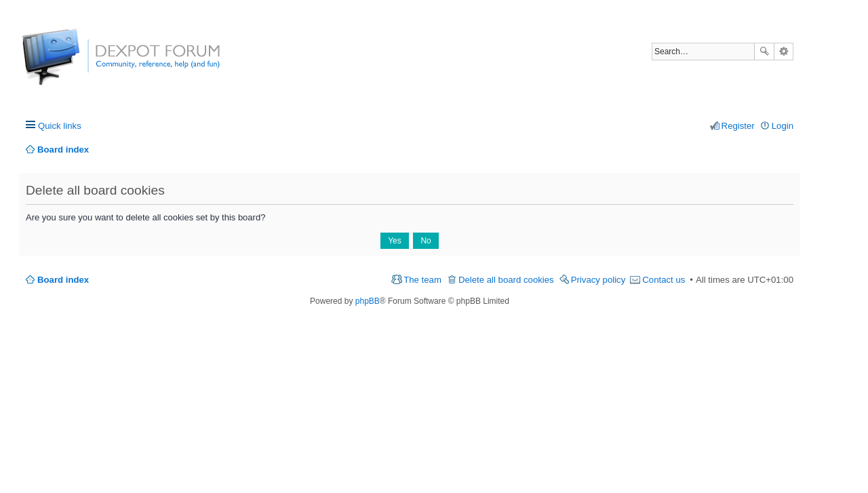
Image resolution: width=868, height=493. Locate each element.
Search (764, 52)
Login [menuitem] (783, 126)
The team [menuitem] (422, 280)
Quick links (60, 126)
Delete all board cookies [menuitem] (506, 280)
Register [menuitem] (738, 126)
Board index (63, 280)
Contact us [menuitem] (664, 280)
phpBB (368, 301)
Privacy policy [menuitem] (598, 280)
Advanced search (784, 52)
